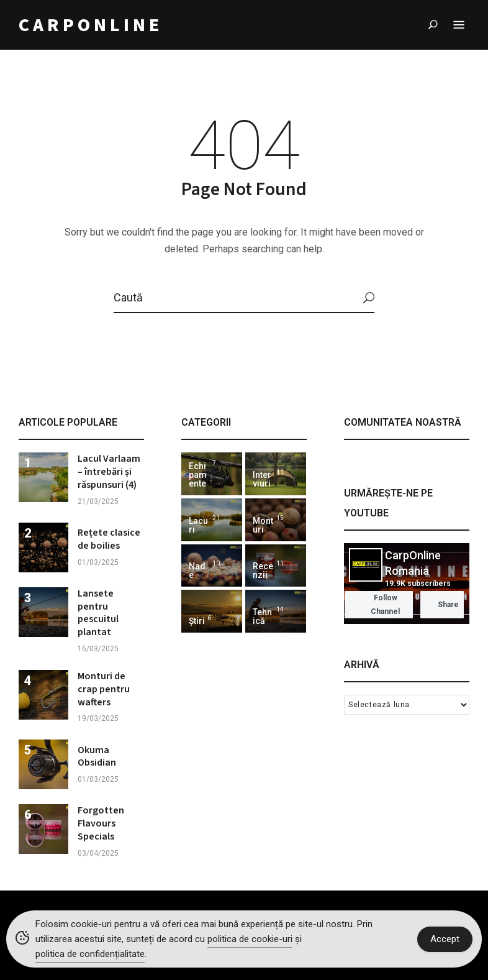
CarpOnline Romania (413, 563)
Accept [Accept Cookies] (445, 939)
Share (442, 605)
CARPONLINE (91, 25)
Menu (459, 25)
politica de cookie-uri (250, 939)
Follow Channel (375, 605)
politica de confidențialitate (90, 954)
